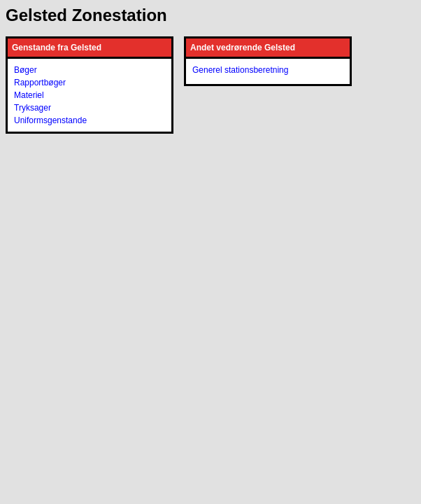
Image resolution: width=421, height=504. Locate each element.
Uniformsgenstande (50, 120)
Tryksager (33, 108)
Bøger (26, 70)
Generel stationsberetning (240, 70)
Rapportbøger (40, 83)
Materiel (29, 95)
